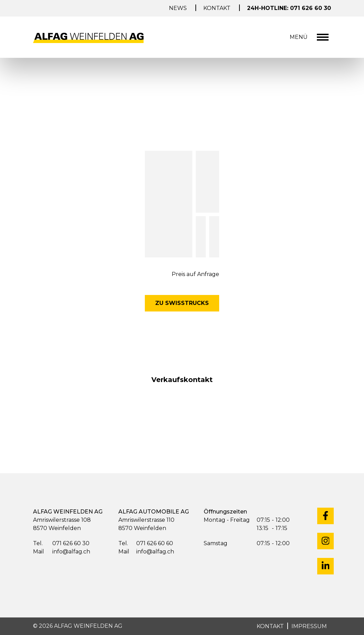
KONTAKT (270, 626)
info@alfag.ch (62, 552)
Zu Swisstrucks (182, 303)
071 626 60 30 (61, 544)
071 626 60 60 (146, 544)
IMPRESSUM (309, 626)
